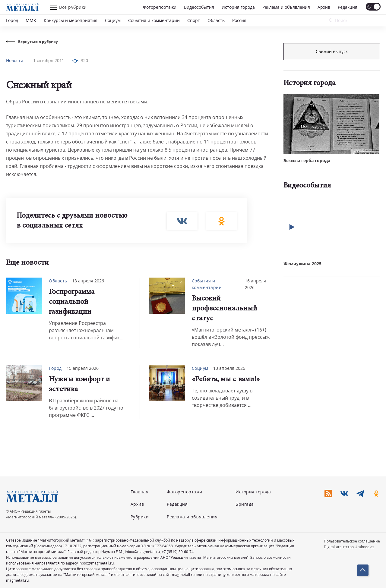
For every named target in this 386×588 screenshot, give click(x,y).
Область (216, 20)
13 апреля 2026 (88, 281)
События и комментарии (154, 20)
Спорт (194, 20)
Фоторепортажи (160, 7)
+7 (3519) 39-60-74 (178, 552)
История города (238, 7)
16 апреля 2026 (255, 284)
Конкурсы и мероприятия (71, 20)
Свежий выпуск (332, 153)
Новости (15, 60)
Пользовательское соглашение (352, 541)
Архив (324, 7)
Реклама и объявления (286, 7)
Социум (113, 20)
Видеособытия (199, 7)
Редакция (348, 7)
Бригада (245, 504)
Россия (239, 20)
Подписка (332, 51)
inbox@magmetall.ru (142, 552)
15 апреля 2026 (83, 368)
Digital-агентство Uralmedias (349, 547)
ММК (31, 20)
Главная (140, 492)
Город (12, 20)
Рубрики (140, 517)
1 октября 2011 (49, 60)
